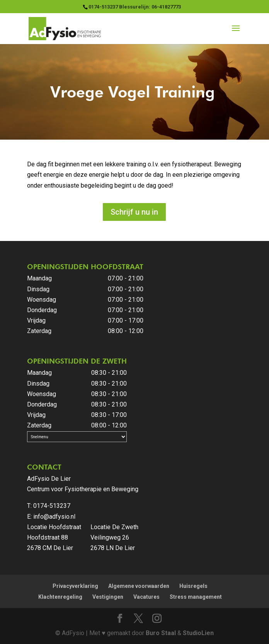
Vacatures (146, 597)
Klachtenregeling (60, 597)
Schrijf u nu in (134, 212)
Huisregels (193, 586)
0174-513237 (52, 506)
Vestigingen (108, 597)
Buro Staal (161, 633)
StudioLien (198, 633)
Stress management (196, 597)
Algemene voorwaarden (139, 586)
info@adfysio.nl (54, 517)
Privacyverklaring (75, 586)
